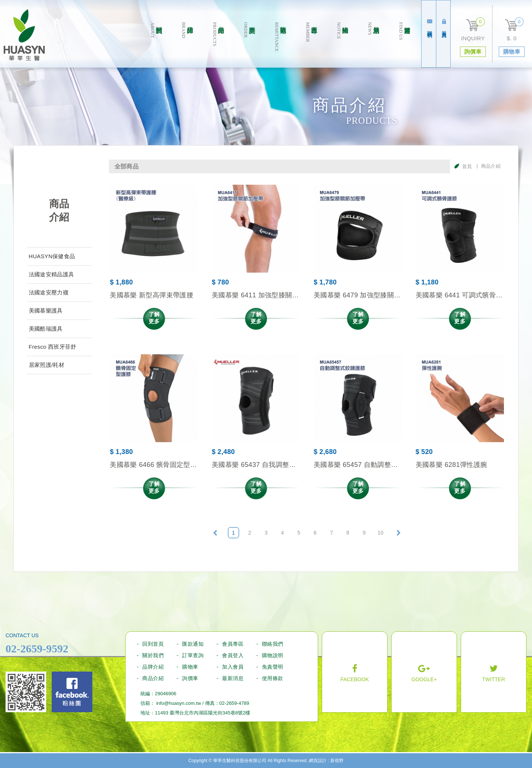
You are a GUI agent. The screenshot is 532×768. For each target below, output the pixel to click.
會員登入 (233, 655)
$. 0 (512, 38)
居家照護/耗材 (47, 365)
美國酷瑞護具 (46, 329)
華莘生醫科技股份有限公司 (24, 35)
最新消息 (373, 45)
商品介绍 (218, 45)
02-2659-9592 (37, 648)
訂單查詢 (249, 45)
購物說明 (273, 655)
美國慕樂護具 (46, 310)
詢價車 (190, 678)
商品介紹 (153, 678)
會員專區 (311, 45)
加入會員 (233, 667)
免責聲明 (273, 667)
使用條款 (273, 678)
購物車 (190, 667)
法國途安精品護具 (52, 274)
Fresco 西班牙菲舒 (53, 347)
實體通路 (404, 45)
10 (381, 533)
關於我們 (156, 45)
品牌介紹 (187, 45)
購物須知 (342, 45)
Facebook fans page (72, 692)
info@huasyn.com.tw (179, 703)
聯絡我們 (430, 24)
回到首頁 (153, 644)
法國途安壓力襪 (49, 292)
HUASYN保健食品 (52, 256)
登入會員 (444, 24)
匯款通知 (280, 45)
